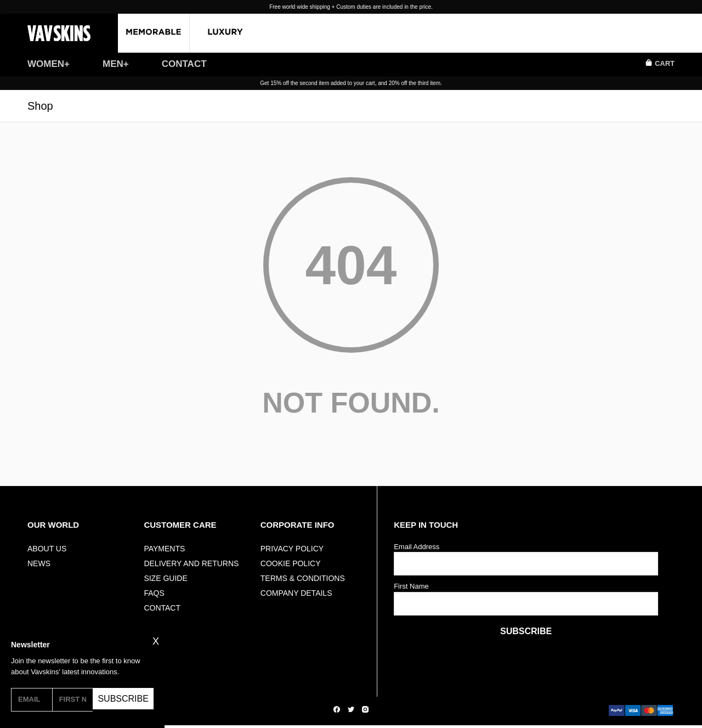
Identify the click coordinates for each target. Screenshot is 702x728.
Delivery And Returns (191, 563)
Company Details (296, 593)
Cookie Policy (291, 563)
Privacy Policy (292, 549)
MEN (113, 64)
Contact (162, 608)
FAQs (154, 593)
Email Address (417, 547)
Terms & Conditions (303, 578)
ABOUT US (47, 549)
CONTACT (184, 64)
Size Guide (165, 578)
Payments (164, 549)
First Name (411, 586)
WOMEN (46, 64)
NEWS (39, 563)
